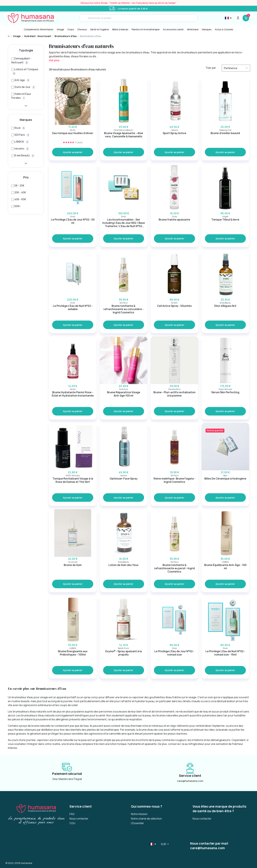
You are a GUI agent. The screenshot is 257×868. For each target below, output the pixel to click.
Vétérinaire (193, 29)
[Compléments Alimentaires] (39, 29)
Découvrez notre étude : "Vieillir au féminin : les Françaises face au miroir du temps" (128, 3)
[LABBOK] (20, 142)
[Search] (139, 18)
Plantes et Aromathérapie (146, 29)
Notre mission (139, 814)
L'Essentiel (137, 823)
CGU (72, 823)
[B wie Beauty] (23, 155)
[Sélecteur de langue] (228, 18)
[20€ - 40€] (19, 192)
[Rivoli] (18, 128)
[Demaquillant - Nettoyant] (26, 62)
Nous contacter (79, 819)
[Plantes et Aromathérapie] (146, 29)
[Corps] (71, 29)
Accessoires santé (173, 29)
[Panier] (246, 18)
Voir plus (54, 60)
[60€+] (16, 206)
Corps (71, 29)
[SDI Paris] (20, 135)
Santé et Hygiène (100, 29)
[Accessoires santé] (173, 29)
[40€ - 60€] (19, 199)
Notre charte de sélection (146, 819)
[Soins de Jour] (23, 87)
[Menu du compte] (238, 18)
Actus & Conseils (224, 29)
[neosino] (20, 148)
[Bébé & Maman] (120, 29)
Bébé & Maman (120, 29)
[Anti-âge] (20, 80)
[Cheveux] (82, 29)
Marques (207, 29)
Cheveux (82, 29)
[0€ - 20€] (18, 185)
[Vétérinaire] (193, 29)
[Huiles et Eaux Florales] (26, 98)
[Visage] (60, 29)
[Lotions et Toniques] (26, 73)
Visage (60, 29)
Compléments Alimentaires (39, 29)
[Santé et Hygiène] (100, 29)
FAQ (72, 814)
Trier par (211, 68)
